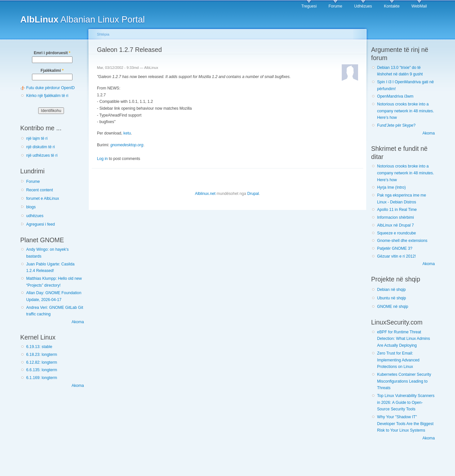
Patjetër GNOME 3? (395, 248)
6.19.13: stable (39, 347)
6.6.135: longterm (42, 370)
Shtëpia (103, 34)
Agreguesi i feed (40, 224)
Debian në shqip (391, 290)
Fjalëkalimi (52, 71)
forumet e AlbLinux (43, 198)
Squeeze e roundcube (396, 233)
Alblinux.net (205, 194)
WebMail (419, 6)
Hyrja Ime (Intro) (391, 187)
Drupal (253, 194)
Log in (102, 159)
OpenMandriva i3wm (395, 96)
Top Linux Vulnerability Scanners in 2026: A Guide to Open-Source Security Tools (406, 402)
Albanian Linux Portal (83, 19)
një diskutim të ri (40, 147)
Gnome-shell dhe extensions (402, 241)
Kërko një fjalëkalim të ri (47, 96)
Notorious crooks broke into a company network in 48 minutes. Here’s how (405, 111)
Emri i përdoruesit (52, 53)
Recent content (39, 190)
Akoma (78, 322)
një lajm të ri (37, 138)
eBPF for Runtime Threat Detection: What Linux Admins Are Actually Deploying (403, 339)
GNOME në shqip (392, 307)
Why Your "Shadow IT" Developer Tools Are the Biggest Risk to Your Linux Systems (405, 424)
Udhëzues (363, 6)
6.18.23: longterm (42, 355)
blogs (31, 207)
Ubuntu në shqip (392, 298)
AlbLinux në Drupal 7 (395, 225)
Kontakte (392, 6)
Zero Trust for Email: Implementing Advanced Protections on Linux (398, 360)
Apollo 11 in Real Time (397, 210)
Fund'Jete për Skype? (396, 125)
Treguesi (309, 6)
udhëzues (35, 216)
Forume (336, 6)
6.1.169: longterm (42, 378)
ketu (127, 133)
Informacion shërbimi (395, 217)
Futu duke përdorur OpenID (50, 88)
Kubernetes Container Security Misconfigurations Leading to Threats (404, 381)
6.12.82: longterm (42, 362)
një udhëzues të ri (42, 155)
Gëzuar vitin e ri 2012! (396, 256)
